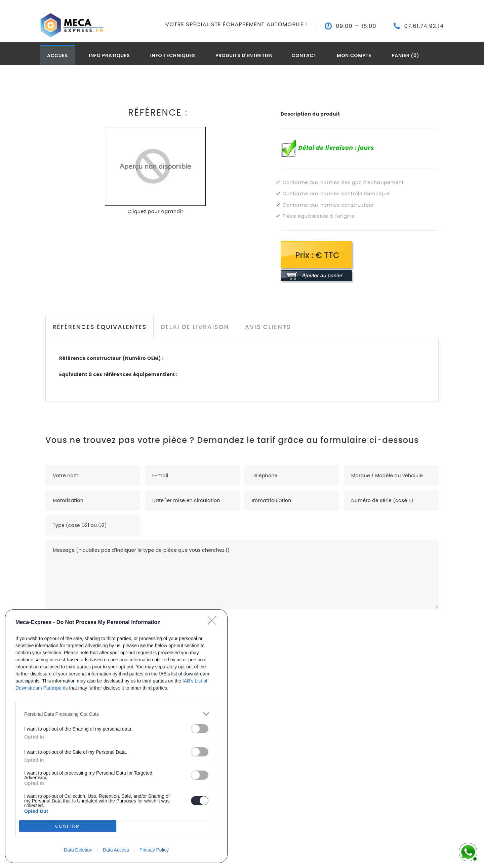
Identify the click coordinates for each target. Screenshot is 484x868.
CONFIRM (68, 826)
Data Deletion (78, 850)
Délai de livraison (195, 327)
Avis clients (268, 327)
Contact (304, 55)
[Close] (214, 623)
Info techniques (173, 55)
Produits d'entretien (244, 55)
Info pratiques (109, 55)
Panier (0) (405, 55)
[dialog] (116, 736)
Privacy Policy (154, 850)
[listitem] (116, 714)
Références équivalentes (99, 327)
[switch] (200, 729)
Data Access (116, 850)
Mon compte (354, 55)
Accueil (58, 55)
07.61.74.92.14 (424, 26)
